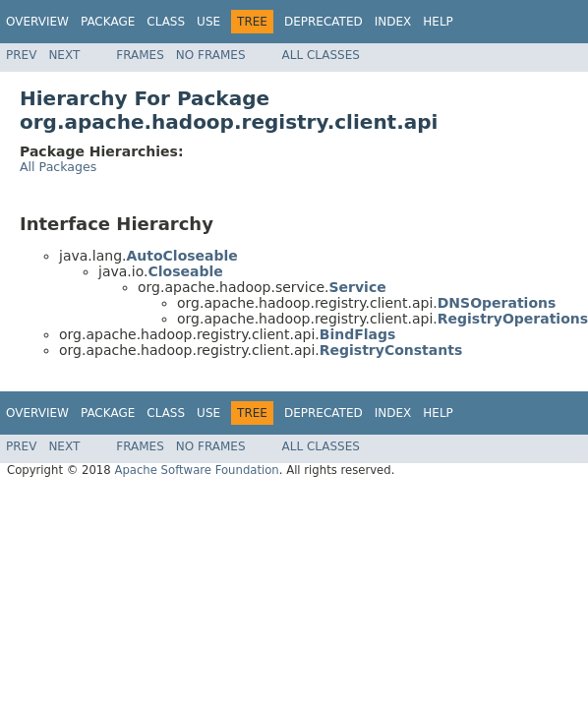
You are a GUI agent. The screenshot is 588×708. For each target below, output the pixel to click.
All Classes (321, 55)
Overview (37, 22)
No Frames (211, 55)
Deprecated (323, 22)
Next (64, 55)
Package (108, 22)
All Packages (58, 167)
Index (393, 22)
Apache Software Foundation (196, 470)
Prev (21, 55)
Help (438, 22)
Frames (140, 55)
